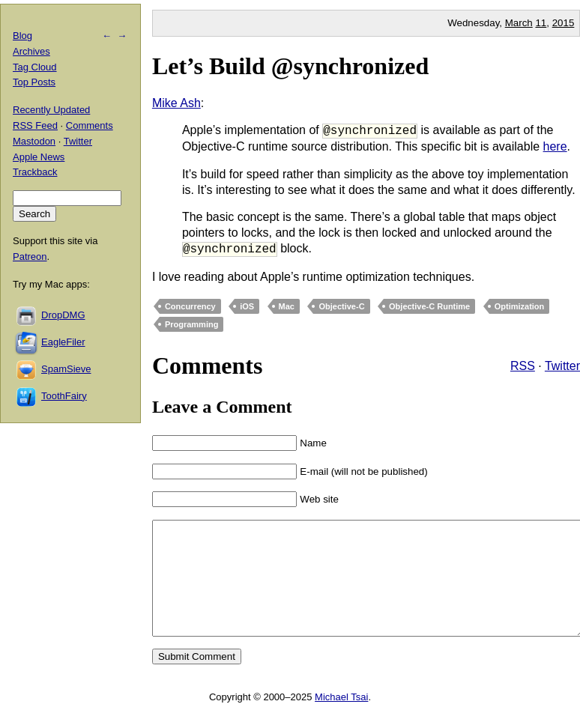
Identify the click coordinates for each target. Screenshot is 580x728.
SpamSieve (66, 369)
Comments (90, 125)
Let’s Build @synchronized (290, 66)
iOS (247, 306)
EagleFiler (63, 342)
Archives (31, 51)
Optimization (520, 306)
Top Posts (34, 82)
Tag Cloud (35, 67)
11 (541, 23)
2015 (564, 23)
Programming (192, 324)
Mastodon (34, 141)
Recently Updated (51, 110)
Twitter (562, 366)
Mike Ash (176, 103)
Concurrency (190, 306)
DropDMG (63, 315)
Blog (22, 36)
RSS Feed (35, 125)
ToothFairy (64, 396)
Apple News (39, 157)
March (519, 23)
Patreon (30, 257)
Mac (287, 306)
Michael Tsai (341, 719)
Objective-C (341, 306)
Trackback (35, 172)
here (555, 146)
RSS (523, 366)
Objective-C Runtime (429, 306)
